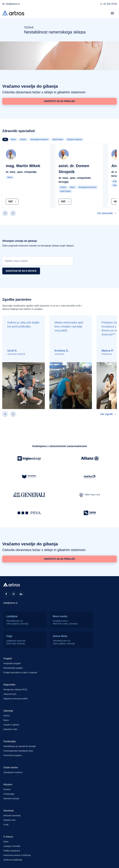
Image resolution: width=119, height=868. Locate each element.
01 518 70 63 (110, 4)
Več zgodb (108, 414)
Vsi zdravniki (107, 213)
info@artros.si (13, 4)
